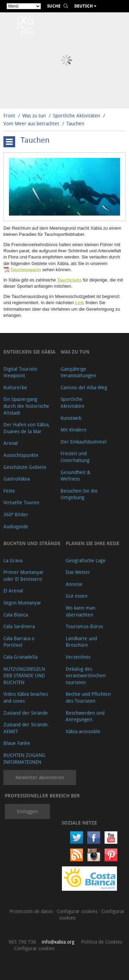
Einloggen (27, 811)
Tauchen (75, 123)
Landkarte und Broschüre (81, 642)
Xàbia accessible (83, 731)
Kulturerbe (15, 387)
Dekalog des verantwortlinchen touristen (86, 676)
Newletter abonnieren (40, 777)
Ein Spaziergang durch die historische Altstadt (26, 406)
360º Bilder (16, 514)
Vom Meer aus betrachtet (31, 123)
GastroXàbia (17, 479)
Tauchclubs (69, 280)
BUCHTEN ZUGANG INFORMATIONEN (24, 758)
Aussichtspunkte (21, 455)
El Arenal (13, 591)
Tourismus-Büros (84, 626)
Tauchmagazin (26, 270)
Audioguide (16, 526)
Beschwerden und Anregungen (85, 716)
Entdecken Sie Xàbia (29, 352)
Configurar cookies (78, 911)
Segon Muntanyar (22, 603)
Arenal (11, 443)
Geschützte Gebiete (25, 467)
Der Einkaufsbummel (84, 442)
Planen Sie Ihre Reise (93, 543)
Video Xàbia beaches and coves (26, 697)
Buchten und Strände (32, 543)
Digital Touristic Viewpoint (20, 372)
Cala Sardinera (19, 626)
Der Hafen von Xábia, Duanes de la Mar (27, 428)
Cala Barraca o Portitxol (19, 642)
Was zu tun (34, 116)
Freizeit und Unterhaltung (75, 457)
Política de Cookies (102, 942)
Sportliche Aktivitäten (77, 116)
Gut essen (77, 596)
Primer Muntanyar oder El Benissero (24, 575)
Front (9, 116)
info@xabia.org (58, 942)
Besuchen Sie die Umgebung (79, 494)
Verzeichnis (78, 657)
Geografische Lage (86, 560)
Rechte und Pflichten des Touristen (88, 697)
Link (80, 303)
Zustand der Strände (26, 713)
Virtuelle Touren (21, 502)
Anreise (74, 584)
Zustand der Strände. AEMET (26, 728)
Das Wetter (78, 572)
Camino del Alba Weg (84, 387)
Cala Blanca (16, 615)
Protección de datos (32, 911)
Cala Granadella (20, 657)
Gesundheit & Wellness (76, 476)
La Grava (13, 560)
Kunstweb (71, 418)
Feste (9, 491)
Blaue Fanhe (17, 743)
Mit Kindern (73, 430)
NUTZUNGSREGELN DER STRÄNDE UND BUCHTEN (24, 676)
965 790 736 (22, 942)
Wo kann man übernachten (80, 611)
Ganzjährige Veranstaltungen (78, 372)
